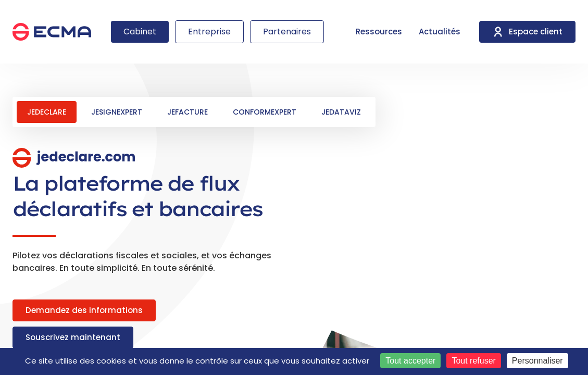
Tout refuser (473, 361)
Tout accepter (410, 361)
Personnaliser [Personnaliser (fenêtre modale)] (537, 361)
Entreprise (209, 32)
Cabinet (140, 32)
